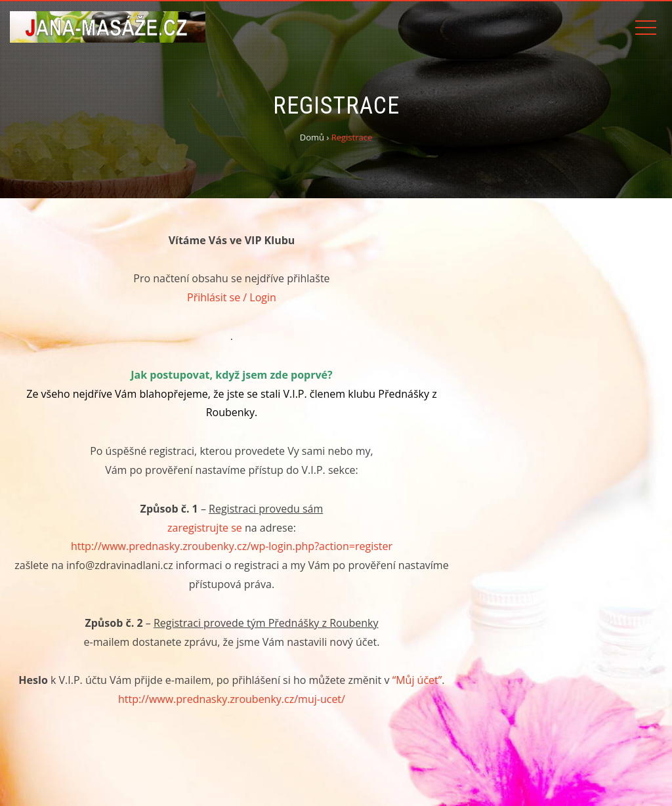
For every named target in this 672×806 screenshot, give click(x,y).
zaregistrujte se (205, 528)
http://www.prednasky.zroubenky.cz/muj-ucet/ (232, 699)
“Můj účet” (417, 680)
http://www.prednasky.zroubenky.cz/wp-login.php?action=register (232, 546)
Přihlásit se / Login (232, 297)
